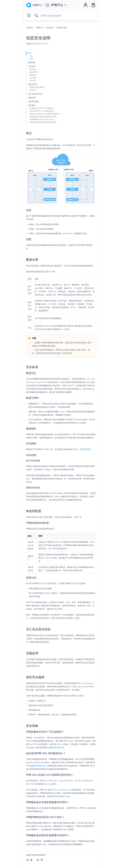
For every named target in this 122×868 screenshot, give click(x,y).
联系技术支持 (64, 796)
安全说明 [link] (50, 28)
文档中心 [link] (30, 28)
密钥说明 (87, 449)
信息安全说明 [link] (62, 28)
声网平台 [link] (40, 28)
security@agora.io (87, 683)
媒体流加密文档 (58, 748)
